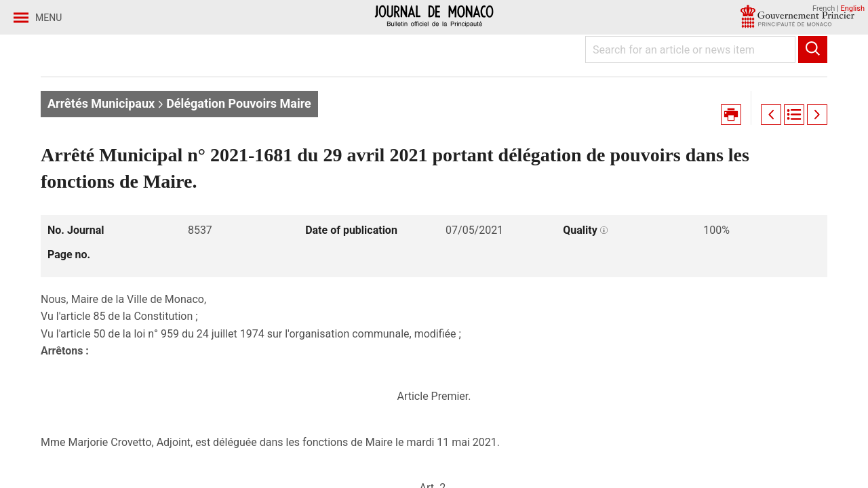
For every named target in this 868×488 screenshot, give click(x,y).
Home (57, 107)
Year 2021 (182, 107)
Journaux (115, 107)
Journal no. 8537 (269, 107)
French (824, 8)
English (852, 8)
